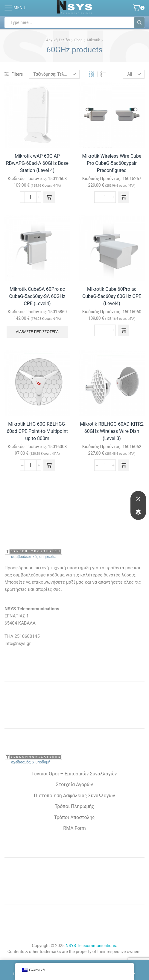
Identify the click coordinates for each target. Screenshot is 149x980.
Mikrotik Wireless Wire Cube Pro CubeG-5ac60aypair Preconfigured (112, 163)
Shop (78, 40)
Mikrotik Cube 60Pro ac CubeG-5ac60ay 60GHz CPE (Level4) (112, 296)
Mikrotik (93, 40)
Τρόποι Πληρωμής (74, 806)
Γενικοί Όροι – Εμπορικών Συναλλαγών (74, 774)
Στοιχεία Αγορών (74, 785)
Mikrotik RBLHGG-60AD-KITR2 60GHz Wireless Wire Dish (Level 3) (112, 431)
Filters (14, 74)
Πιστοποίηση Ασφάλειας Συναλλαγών (74, 796)
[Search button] (139, 23)
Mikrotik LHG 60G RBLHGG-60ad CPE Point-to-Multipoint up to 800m (37, 431)
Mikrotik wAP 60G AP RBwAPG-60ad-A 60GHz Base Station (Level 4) (37, 163)
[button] (49, 197)
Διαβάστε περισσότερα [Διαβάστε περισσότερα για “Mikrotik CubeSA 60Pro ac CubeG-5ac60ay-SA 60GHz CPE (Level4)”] (37, 332)
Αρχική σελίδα (58, 40)
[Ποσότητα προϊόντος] (31, 197)
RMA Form (74, 828)
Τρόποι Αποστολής (74, 817)
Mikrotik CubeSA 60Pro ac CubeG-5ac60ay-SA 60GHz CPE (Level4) (37, 296)
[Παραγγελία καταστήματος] (54, 74)
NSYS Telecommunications (91, 946)
